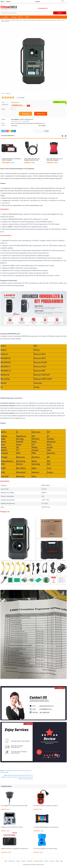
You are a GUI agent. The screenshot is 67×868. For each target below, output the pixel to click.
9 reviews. (22, 98)
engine (54, 191)
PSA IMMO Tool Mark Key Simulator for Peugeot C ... (46, 806)
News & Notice (12, 861)
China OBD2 (14, 8)
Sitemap (57, 861)
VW (13, 193)
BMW (50, 191)
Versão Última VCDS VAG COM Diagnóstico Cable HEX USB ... (54, 159)
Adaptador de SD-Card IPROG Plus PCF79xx (12, 827)
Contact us (52, 861)
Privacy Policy (30, 861)
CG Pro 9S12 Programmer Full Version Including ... (46, 849)
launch (2, 169)
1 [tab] (31, 90)
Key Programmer (29, 169)
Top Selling (14, 17)
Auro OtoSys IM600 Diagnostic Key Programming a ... (46, 827)
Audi (16, 193)
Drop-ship (23, 861)
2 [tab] (33, 90)
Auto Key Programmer (16, 20)
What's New (21, 17)
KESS (2, 263)
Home (2, 17)
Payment (18, 861)
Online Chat (14, 126)
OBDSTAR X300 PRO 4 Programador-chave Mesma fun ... (15, 849)
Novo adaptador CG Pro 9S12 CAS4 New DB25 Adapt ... (15, 806)
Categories (6, 17)
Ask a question (42, 126)
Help (61, 861)
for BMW (27, 17)
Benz (22, 191)
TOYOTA (44, 193)
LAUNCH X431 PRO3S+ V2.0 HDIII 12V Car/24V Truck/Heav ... (34, 159)
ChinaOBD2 (33, 865)
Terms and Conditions (39, 861)
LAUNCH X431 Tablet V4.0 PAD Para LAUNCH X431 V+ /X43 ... (11, 159)
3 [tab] (36, 90)
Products (8, 20)
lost (25, 251)
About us (46, 861)
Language (37, 1)
